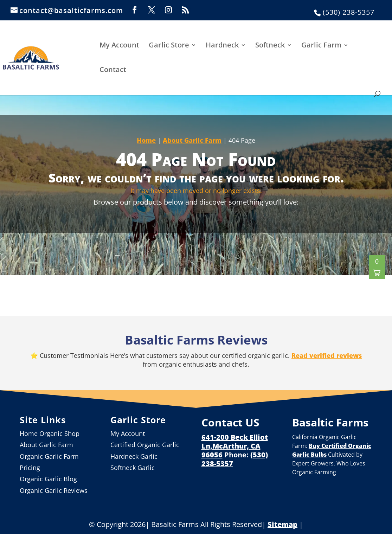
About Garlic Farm (192, 140)
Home (146, 140)
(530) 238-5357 (349, 12)
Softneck (270, 46)
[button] (377, 267)
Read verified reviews (327, 355)
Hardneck (222, 46)
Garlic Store (169, 46)
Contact (113, 70)
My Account (119, 46)
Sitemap (282, 524)
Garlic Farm (321, 46)
